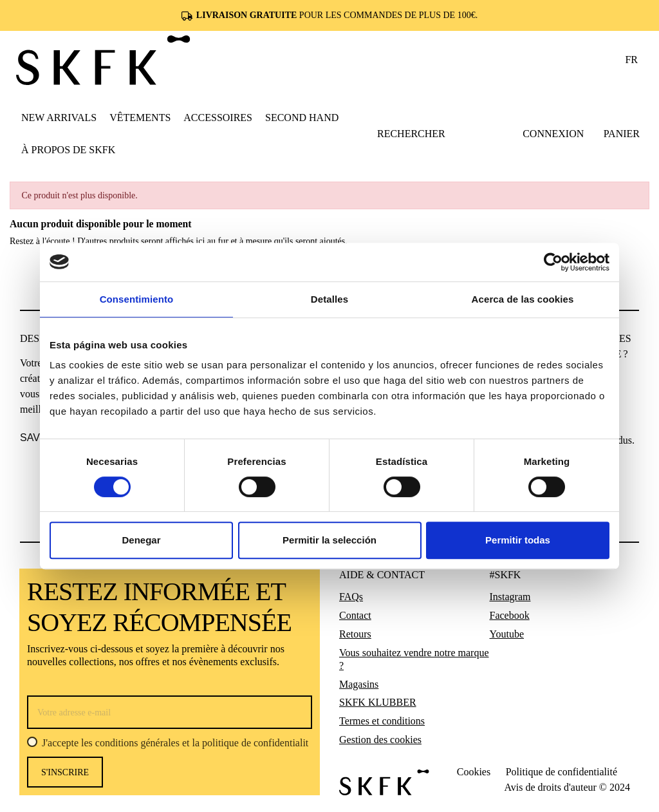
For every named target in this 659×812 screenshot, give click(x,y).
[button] (140, 117)
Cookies (474, 772)
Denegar (141, 540)
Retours (355, 634)
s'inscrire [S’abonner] (65, 772)
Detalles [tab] (329, 299)
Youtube (507, 634)
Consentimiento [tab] (137, 299)
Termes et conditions (382, 721)
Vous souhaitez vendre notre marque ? (414, 659)
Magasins (359, 684)
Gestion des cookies (380, 740)
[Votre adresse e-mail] (170, 712)
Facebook (510, 615)
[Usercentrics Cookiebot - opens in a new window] (553, 262)
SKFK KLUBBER (378, 702)
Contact (355, 615)
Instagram (510, 597)
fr (631, 60)
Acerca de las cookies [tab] (523, 299)
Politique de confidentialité (562, 772)
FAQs (351, 597)
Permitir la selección (329, 540)
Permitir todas (518, 540)
